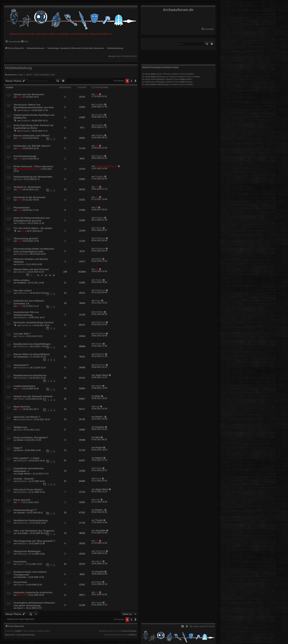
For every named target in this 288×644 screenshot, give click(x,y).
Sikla (20, 430)
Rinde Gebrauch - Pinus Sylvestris (33, 166)
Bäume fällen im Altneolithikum (32, 354)
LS (97, 207)
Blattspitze (22, 317)
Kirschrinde (20, 582)
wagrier (99, 386)
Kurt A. (98, 478)
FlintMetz (99, 312)
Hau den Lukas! (23, 290)
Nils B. (29, 75)
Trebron (99, 228)
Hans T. (22, 75)
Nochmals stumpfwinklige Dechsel (34, 322)
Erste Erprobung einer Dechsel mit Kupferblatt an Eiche (34, 127)
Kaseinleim (20, 562)
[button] (136, 81)
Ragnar (21, 585)
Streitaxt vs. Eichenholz (27, 187)
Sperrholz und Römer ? (27, 417)
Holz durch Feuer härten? (28, 490)
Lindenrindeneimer (25, 386)
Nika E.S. (22, 595)
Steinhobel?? (21, 365)
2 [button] (131, 81)
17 (42, 275)
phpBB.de (132, 635)
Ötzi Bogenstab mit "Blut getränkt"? (34, 541)
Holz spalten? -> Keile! (27, 458)
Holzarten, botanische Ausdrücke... (34, 592)
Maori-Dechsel (22, 407)
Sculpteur (26, 110)
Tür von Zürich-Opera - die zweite (33, 228)
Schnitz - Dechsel (24, 479)
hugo (20, 179)
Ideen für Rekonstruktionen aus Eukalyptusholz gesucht (32, 219)
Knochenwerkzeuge (25, 156)
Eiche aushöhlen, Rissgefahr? (31, 438)
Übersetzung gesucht (26, 238)
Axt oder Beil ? (22, 334)
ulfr (19, 97)
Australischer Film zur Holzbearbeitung (26, 314)
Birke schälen (21, 280)
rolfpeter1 (22, 272)
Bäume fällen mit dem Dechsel (31, 269)
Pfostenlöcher (22, 208)
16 (38, 275)
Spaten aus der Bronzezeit (29, 94)
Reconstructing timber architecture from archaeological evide (34, 250)
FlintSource (100, 238)
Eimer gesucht (22, 500)
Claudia (99, 602)
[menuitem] (208, 29)
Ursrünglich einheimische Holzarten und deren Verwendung (34, 604)
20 (54, 275)
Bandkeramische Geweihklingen (32, 344)
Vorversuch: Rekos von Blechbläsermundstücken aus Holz (34, 106)
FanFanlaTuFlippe (129, 631)
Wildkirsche (20, 427)
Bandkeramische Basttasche (30, 375)
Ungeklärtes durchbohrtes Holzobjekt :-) (29, 470)
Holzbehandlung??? (25, 510)
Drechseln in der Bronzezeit (30, 197)
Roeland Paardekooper (28, 169)
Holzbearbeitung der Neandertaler (33, 177)
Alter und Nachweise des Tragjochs (34, 531)
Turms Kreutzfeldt (41, 75)
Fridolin (21, 399)
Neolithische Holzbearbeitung (31, 520)
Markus (21, 264)
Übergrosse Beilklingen (27, 551)
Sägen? (18, 448)
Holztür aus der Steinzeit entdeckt (33, 396)
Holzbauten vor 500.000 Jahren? (32, 146)
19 (50, 275)
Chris (53, 75)
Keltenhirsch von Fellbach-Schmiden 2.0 (29, 302)
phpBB (18, 631)
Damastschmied (25, 419)
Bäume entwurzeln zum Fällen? (32, 136)
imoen (98, 300)
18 (46, 275)
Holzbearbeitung (18, 68)
